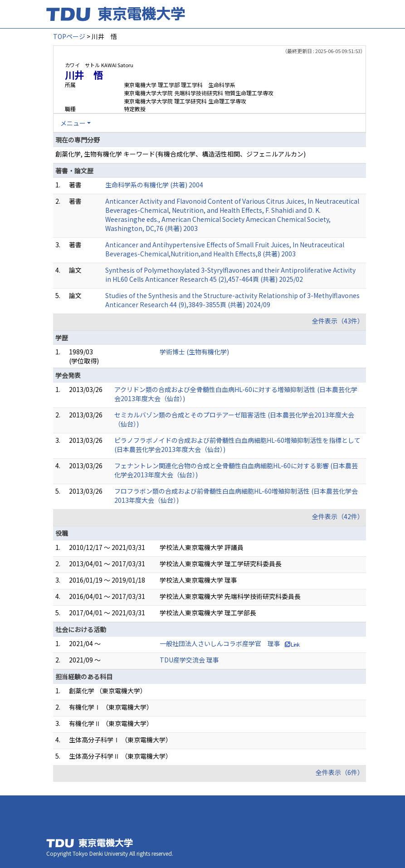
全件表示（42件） (338, 516)
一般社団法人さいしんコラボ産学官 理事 (220, 643)
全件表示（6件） (340, 772)
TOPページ (69, 36)
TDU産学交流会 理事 (189, 660)
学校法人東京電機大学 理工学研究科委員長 (221, 564)
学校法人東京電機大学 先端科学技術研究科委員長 (230, 596)
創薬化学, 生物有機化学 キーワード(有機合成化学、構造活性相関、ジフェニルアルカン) (181, 154)
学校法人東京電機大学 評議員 (202, 547)
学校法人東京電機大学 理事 (198, 580)
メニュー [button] (73, 123)
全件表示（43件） (338, 321)
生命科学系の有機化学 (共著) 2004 (154, 185)
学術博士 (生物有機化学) (194, 352)
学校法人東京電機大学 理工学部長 (208, 613)
